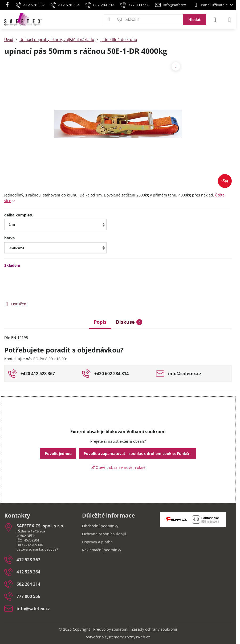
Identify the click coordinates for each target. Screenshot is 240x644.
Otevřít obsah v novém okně (118, 467)
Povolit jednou (58, 454)
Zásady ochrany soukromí (154, 629)
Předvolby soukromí (111, 629)
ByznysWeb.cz (137, 637)
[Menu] (230, 20)
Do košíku (170, 284)
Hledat (194, 20)
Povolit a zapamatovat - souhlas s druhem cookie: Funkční (138, 454)
